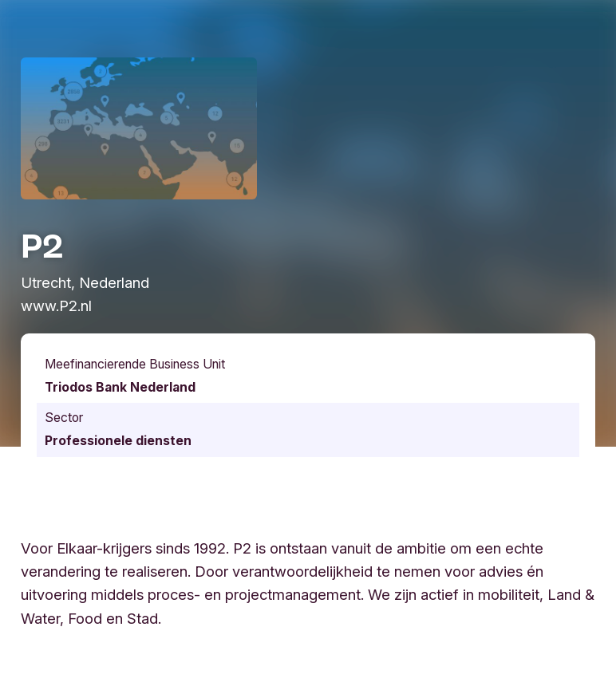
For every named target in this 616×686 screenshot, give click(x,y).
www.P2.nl (56, 306)
